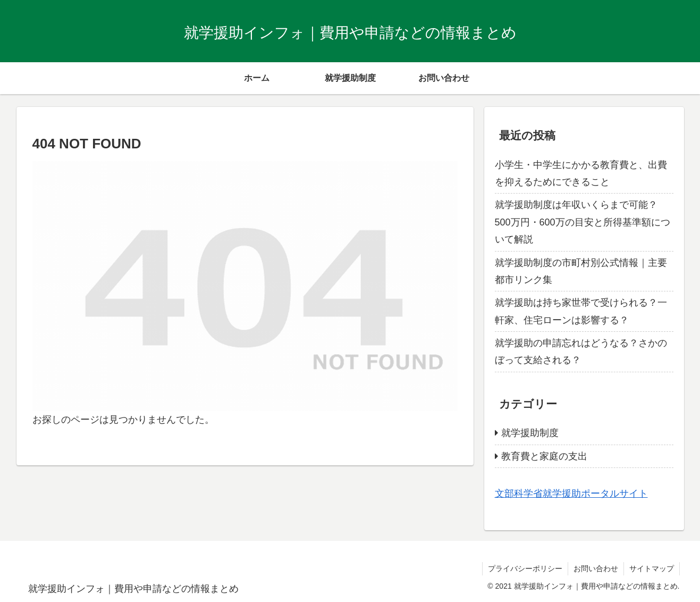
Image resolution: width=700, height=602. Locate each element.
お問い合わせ (596, 568)
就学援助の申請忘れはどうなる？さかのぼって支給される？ (581, 352)
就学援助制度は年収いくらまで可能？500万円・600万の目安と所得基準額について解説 (583, 222)
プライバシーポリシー (525, 568)
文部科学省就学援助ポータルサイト (571, 494)
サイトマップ (652, 568)
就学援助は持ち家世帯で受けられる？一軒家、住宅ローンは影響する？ (581, 311)
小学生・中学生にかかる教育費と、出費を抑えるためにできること (581, 173)
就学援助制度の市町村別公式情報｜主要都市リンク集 (581, 271)
